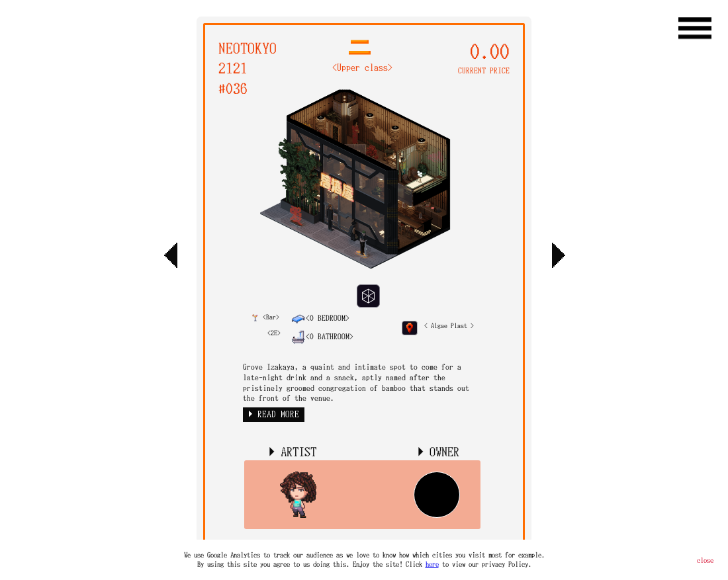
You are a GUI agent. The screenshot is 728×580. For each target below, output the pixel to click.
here (432, 564)
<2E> (274, 333)
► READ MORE (274, 414)
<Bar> (266, 317)
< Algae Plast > (449, 326)
